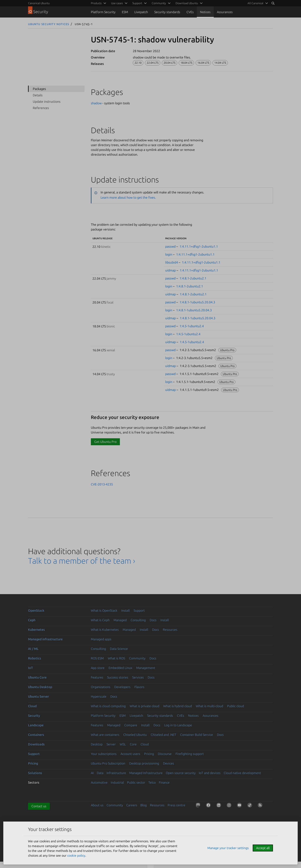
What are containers (105, 735)
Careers (132, 805)
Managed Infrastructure (146, 773)
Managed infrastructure (45, 639)
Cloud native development (242, 773)
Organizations (101, 687)
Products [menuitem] (96, 3)
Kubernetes (36, 630)
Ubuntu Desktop (40, 687)
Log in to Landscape (178, 725)
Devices (168, 763)
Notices (205, 12)
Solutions (35, 773)
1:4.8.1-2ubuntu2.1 (193, 278)
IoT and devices (210, 773)
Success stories (118, 677)
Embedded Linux (120, 668)
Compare (131, 725)
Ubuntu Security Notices (49, 24)
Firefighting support (190, 754)
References (41, 108)
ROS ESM (97, 658)
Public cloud (235, 706)
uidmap (170, 270)
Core (133, 744)
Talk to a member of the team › (82, 561)
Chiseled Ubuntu (135, 735)
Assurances (225, 12)
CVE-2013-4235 (102, 484)
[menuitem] (257, 3)
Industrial (117, 782)
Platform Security (103, 12)
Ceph (32, 620)
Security (34, 716)
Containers (36, 735)
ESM (125, 12)
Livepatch (141, 12)
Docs (153, 620)
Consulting (138, 620)
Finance (164, 782)
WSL (123, 744)
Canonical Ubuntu (39, 3)
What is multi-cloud (209, 706)
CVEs (190, 12)
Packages (39, 89)
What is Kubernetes (105, 630)
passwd (170, 246)
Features (97, 677)
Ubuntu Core (37, 677)
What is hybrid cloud (178, 706)
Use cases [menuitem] (117, 3)
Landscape (36, 725)
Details (38, 95)
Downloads (36, 744)
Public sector (136, 782)
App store (98, 668)
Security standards (167, 12)
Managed (120, 620)
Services (138, 677)
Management (146, 668)
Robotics (34, 658)
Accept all (263, 848)
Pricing (149, 754)
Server (111, 744)
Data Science (119, 649)
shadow (96, 103)
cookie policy (76, 855)
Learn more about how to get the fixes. (128, 197)
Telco (152, 782)
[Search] (273, 3)
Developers (122, 687)
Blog (144, 805)
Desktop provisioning (144, 763)
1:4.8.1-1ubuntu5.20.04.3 (197, 302)
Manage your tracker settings (228, 848)
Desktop (97, 744)
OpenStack (36, 610)
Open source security (181, 773)
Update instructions (47, 102)
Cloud (32, 706)
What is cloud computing (108, 706)
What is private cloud (144, 706)
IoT (30, 668)
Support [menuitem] (137, 3)
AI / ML (33, 649)
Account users (130, 754)
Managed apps (101, 639)
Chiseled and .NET (163, 735)
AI (92, 773)
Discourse (165, 754)
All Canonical (255, 3)
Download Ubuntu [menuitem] (187, 3)
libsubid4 (172, 262)
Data (100, 773)
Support (139, 610)
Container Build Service (197, 735)
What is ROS (116, 658)
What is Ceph (100, 620)
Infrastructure (116, 773)
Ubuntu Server (38, 696)
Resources (170, 630)
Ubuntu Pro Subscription (108, 763)
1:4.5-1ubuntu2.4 (192, 326)
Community (137, 658)
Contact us (39, 806)
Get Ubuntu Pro (105, 442)
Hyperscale (99, 696)
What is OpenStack (104, 610)
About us (97, 805)
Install (125, 610)
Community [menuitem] (159, 3)
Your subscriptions (104, 754)
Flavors (139, 687)
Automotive (99, 782)
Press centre (176, 805)
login (169, 254)
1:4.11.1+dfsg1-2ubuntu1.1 (199, 246)
